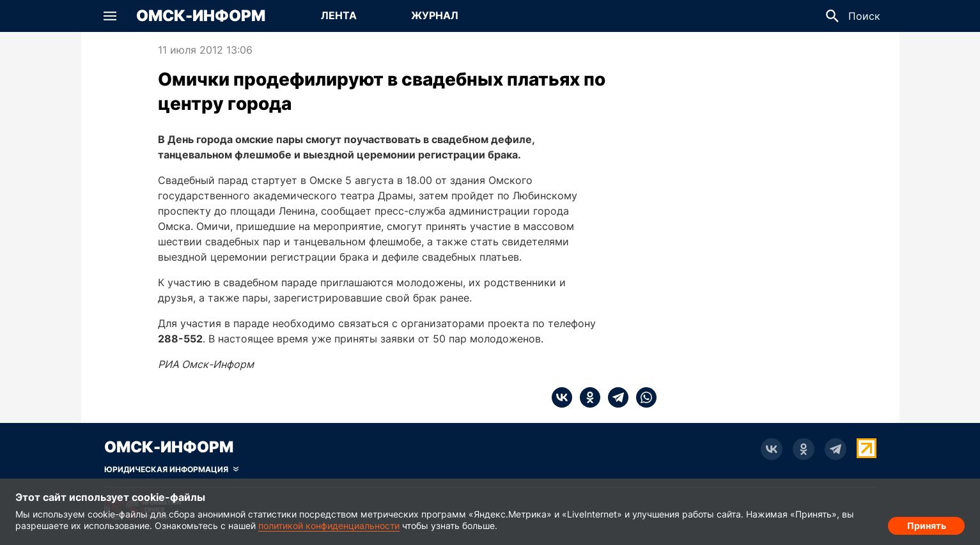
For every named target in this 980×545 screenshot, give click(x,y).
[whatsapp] (642, 397)
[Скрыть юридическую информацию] (171, 470)
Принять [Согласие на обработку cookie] (927, 523)
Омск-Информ (201, 16)
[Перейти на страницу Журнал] (435, 16)
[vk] (562, 397)
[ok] (586, 397)
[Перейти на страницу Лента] (339, 16)
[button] (110, 16)
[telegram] (614, 397)
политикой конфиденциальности (329, 526)
